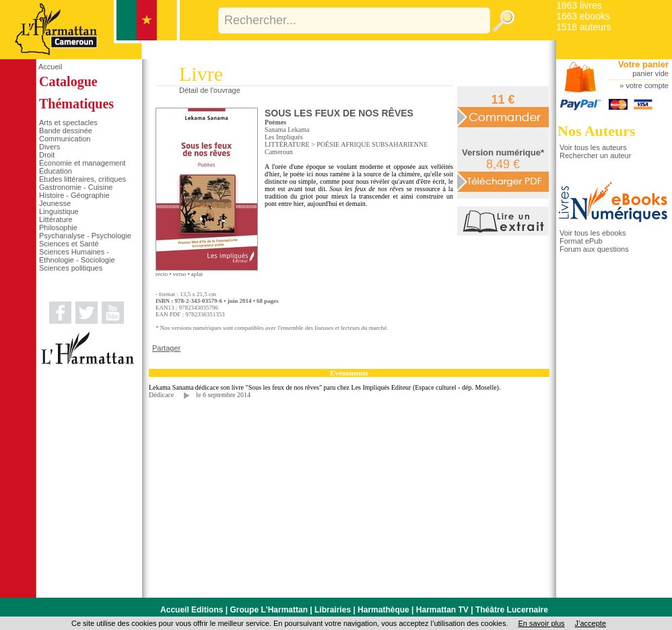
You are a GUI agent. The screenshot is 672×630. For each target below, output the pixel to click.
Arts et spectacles (68, 123)
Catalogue (68, 81)
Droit (47, 155)
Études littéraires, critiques (82, 179)
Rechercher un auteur (595, 155)
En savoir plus (541, 623)
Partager (166, 348)
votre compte (647, 85)
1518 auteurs (584, 27)
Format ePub (581, 241)
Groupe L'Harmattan (269, 610)
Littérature (56, 219)
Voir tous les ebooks (593, 233)
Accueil (50, 67)
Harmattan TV (442, 610)
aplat (197, 274)
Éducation (56, 171)
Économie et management (82, 163)
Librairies (333, 610)
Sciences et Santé (69, 244)
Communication (65, 139)
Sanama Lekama (287, 130)
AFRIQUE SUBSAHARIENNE (384, 144)
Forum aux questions (594, 249)
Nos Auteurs (597, 131)
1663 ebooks (583, 16)
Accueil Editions (192, 610)
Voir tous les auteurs (593, 147)
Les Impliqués (284, 137)
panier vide (650, 73)
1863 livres (579, 5)
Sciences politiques (71, 268)
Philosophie (58, 228)
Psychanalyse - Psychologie (85, 236)
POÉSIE (328, 144)
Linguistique (59, 211)
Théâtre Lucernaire (512, 610)
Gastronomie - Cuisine (76, 187)
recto (162, 274)
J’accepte (591, 623)
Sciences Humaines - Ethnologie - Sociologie (77, 256)
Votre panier (643, 64)
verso (180, 274)
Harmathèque (383, 610)
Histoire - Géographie (74, 195)
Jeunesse (55, 203)
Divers (49, 147)
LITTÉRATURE (287, 144)
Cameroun (279, 152)
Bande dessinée (66, 131)
